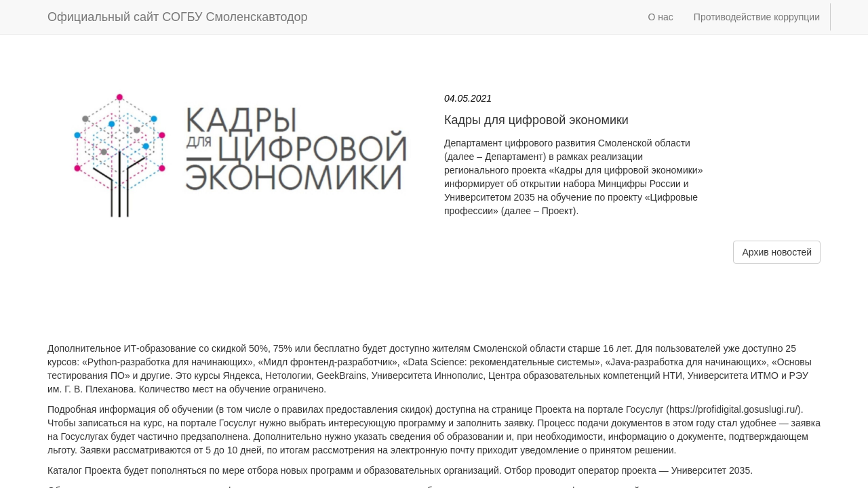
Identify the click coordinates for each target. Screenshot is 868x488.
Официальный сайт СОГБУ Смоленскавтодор (178, 17)
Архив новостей (777, 252)
